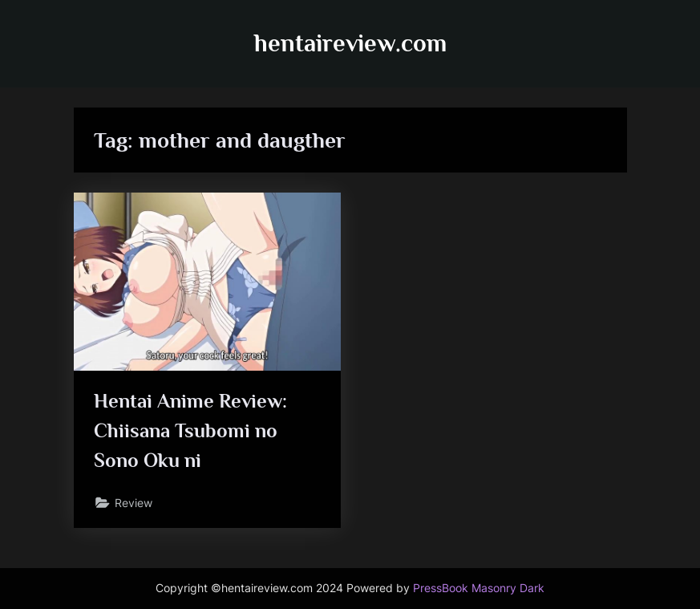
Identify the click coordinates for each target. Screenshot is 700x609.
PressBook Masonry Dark (479, 588)
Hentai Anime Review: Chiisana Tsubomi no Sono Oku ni (190, 430)
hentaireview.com (350, 43)
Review (134, 503)
